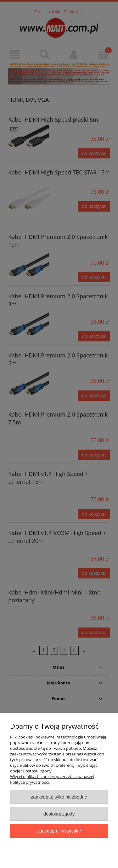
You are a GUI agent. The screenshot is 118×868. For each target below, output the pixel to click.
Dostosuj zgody (59, 814)
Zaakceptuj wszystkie (59, 831)
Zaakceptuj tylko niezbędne (59, 797)
